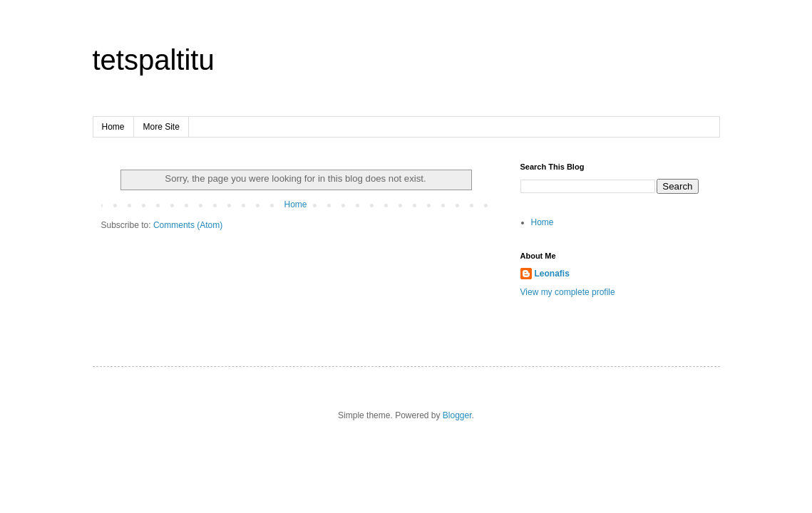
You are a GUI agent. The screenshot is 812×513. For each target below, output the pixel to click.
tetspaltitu (154, 60)
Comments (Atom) (188, 225)
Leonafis (552, 274)
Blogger (457, 415)
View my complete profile (568, 292)
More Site (161, 127)
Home (113, 127)
